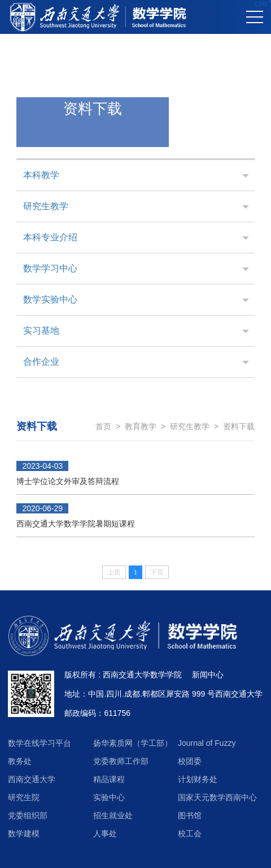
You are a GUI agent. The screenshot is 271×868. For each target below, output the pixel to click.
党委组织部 (28, 815)
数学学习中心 (50, 268)
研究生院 (24, 797)
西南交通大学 (32, 779)
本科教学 (41, 175)
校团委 (190, 761)
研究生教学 (46, 206)
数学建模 (24, 834)
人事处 (105, 834)
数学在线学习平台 (40, 743)
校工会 (190, 834)
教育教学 (141, 426)
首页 (103, 426)
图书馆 (190, 815)
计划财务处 (198, 779)
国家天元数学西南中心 (217, 797)
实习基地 (41, 331)
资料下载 (239, 426)
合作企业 (41, 362)
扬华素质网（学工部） (133, 743)
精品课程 (109, 779)
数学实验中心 (50, 299)
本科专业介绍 (50, 237)
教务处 (20, 761)
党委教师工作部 (121, 761)
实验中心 (109, 797)
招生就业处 (113, 815)
